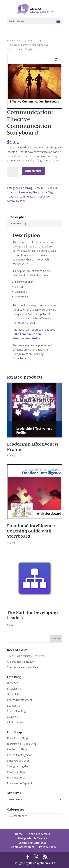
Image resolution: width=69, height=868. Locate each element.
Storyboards (40, 192)
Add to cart (33, 171)
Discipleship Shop (17, 738)
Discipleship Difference (33, 838)
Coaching (21, 40)
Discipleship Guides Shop (22, 744)
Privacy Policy (48, 847)
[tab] (35, 217)
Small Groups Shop (18, 761)
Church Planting (16, 711)
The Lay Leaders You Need (23, 667)
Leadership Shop (17, 749)
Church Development (20, 700)
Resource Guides (44, 188)
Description (18, 217)
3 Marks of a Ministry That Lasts (26, 656)
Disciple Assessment (22, 847)
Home (10, 40)
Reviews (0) (18, 223)
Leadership (14, 706)
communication (29, 196)
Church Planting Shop (20, 755)
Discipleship (14, 689)
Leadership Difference (33, 843)
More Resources (17, 777)
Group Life (13, 694)
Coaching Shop (16, 772)
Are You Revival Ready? (21, 662)
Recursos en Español (19, 783)
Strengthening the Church (22, 766)
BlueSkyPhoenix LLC (42, 863)
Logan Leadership (39, 834)
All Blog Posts (15, 722)
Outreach (13, 683)
